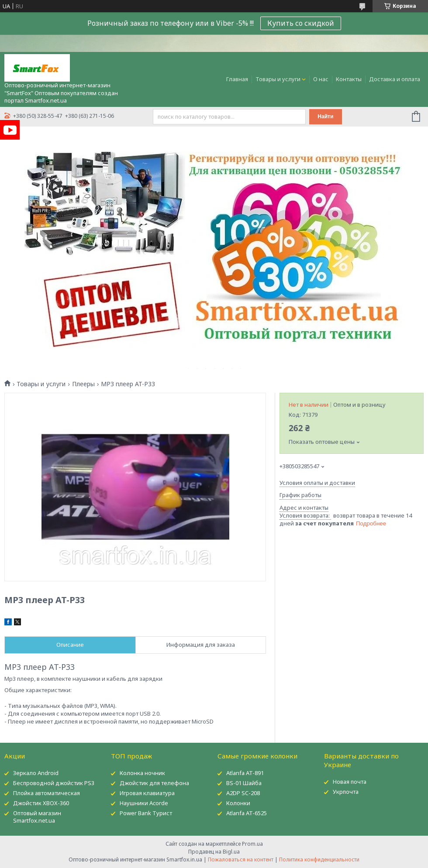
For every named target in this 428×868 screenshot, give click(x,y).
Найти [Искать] (325, 117)
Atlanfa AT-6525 (247, 813)
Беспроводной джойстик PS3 (54, 783)
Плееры (83, 384)
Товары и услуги (278, 79)
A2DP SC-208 (243, 793)
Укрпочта (346, 792)
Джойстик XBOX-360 (41, 803)
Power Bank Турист (146, 813)
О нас (321, 79)
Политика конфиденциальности (319, 859)
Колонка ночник (142, 773)
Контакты (349, 79)
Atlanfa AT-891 (245, 773)
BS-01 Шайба (244, 783)
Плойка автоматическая (47, 793)
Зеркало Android (36, 773)
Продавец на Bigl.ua (214, 852)
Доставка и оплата (395, 79)
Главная (237, 79)
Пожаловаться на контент (241, 859)
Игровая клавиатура (147, 793)
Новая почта (350, 782)
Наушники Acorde (144, 803)
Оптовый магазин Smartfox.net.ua (37, 817)
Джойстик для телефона (154, 783)
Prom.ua (252, 844)
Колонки (238, 803)
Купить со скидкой (301, 23)
